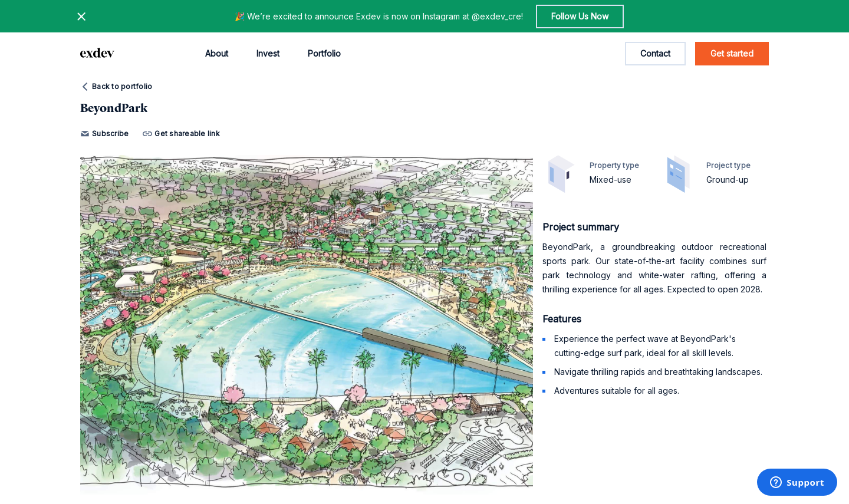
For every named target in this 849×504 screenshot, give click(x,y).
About (217, 53)
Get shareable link (181, 134)
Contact (655, 53)
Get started (732, 53)
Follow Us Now (580, 16)
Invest (268, 53)
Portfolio (324, 53)
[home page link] (97, 54)
